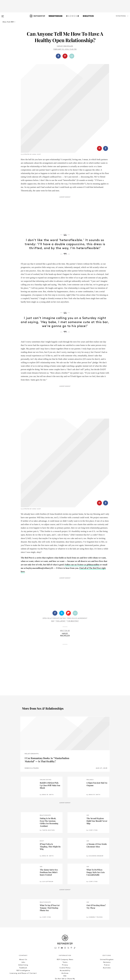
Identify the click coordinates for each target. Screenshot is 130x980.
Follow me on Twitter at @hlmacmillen (82, 506)
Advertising (23, 907)
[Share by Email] (72, 56)
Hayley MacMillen (65, 46)
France (107, 907)
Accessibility (65, 912)
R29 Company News (65, 901)
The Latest (61, 563)
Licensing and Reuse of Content (23, 915)
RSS (65, 918)
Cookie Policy (65, 910)
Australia (107, 910)
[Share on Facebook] (58, 56)
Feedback (23, 910)
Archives (65, 915)
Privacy (65, 907)
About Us (23, 901)
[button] (118, 18)
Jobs (23, 904)
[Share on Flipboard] (68, 555)
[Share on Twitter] (62, 555)
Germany (107, 904)
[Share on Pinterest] (65, 56)
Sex (53, 563)
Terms (65, 904)
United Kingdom (107, 901)
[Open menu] (3, 15)
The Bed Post (73, 563)
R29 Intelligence (23, 912)
